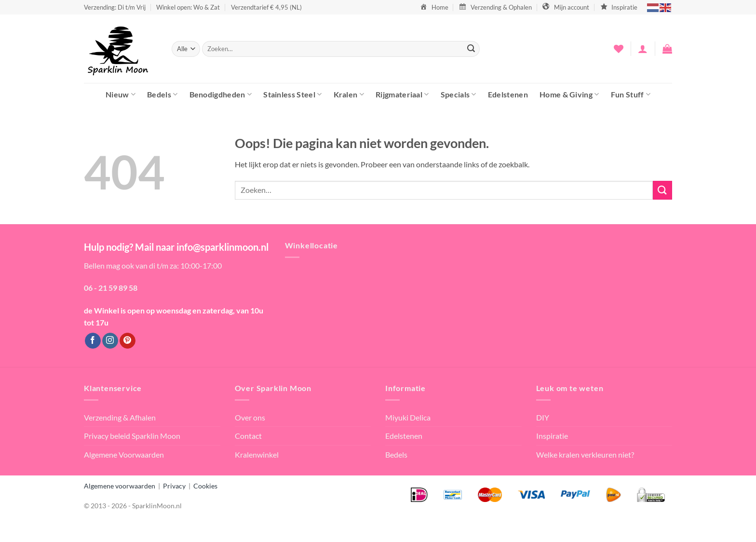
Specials (459, 94)
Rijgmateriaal (402, 94)
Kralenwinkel (257, 454)
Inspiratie (552, 436)
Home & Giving (569, 94)
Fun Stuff (631, 94)
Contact (248, 436)
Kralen (349, 94)
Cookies (205, 486)
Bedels (162, 94)
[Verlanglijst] (619, 49)
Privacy (174, 486)
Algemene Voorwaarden (124, 454)
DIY (543, 417)
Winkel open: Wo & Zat (188, 7)
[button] (643, 49)
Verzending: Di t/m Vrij (115, 7)
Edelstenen (508, 94)
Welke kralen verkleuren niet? (585, 454)
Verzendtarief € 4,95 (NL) (266, 7)
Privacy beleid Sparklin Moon (132, 436)
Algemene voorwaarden (120, 486)
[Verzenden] (471, 49)
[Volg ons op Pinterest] (128, 341)
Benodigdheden (221, 94)
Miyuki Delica (408, 417)
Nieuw (121, 94)
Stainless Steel (292, 94)
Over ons (250, 417)
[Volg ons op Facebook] (93, 341)
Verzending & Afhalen (120, 417)
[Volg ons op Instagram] (110, 341)
